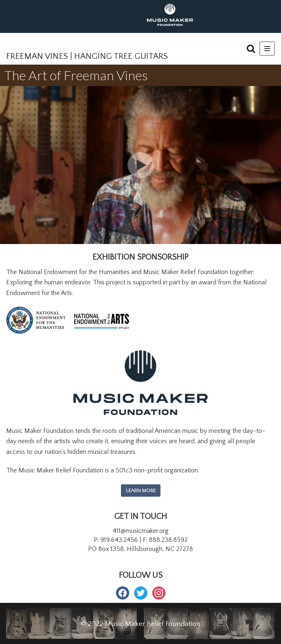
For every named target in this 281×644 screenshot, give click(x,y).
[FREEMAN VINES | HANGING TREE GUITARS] (87, 51)
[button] (251, 49)
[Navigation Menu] (267, 49)
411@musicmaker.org (141, 531)
